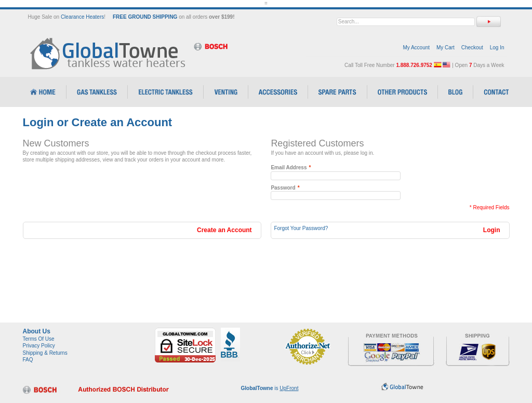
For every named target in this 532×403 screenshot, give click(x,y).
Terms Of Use (39, 339)
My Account (416, 48)
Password (283, 188)
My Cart (445, 48)
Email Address (289, 168)
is (270, 388)
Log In (497, 48)
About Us (37, 331)
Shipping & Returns (45, 353)
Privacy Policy (39, 346)
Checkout (472, 48)
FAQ (28, 360)
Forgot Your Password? (301, 228)
